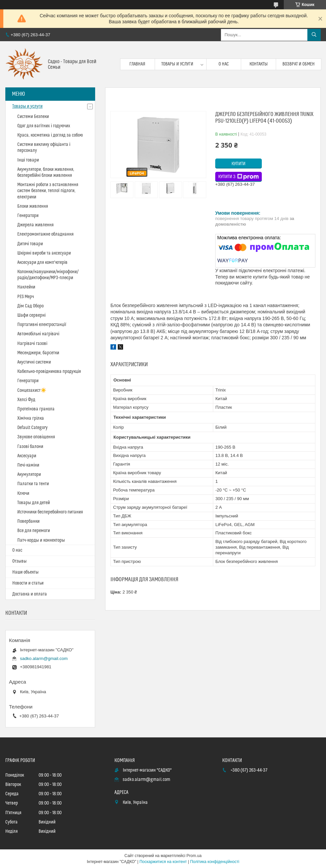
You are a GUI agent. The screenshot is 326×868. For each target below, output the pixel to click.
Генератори (28, 216)
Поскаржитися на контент (163, 862)
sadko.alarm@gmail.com (44, 658)
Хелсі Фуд (26, 400)
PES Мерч (26, 297)
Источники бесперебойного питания (50, 512)
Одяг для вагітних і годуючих (44, 126)
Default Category (32, 428)
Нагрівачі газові (32, 344)
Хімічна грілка (31, 418)
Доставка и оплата (30, 594)
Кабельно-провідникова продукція (49, 372)
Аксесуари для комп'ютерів (42, 263)
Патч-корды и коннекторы (41, 540)
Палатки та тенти (33, 484)
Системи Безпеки (33, 117)
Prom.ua (194, 856)
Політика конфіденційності (215, 862)
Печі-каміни (28, 465)
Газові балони (30, 447)
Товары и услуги (177, 64)
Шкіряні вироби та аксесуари (44, 253)
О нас (224, 64)
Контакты (259, 64)
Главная (137, 64)
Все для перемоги (34, 531)
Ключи (23, 493)
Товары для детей (34, 503)
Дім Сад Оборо (30, 306)
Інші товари (28, 160)
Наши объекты (25, 572)
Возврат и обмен (299, 64)
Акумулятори (29, 475)
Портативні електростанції (42, 325)
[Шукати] (314, 35)
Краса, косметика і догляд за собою (50, 135)
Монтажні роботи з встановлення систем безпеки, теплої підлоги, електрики (48, 191)
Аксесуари (27, 456)
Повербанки (28, 521)
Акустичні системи (34, 362)
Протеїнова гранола (36, 409)
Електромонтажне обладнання (45, 234)
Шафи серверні (31, 315)
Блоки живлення (33, 206)
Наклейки (26, 287)
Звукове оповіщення (36, 437)
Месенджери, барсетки (38, 353)
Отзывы (19, 561)
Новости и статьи (28, 583)
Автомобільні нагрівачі (38, 334)
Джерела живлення (35, 225)
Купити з (239, 177)
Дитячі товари (30, 244)
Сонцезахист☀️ (32, 390)
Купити (239, 164)
